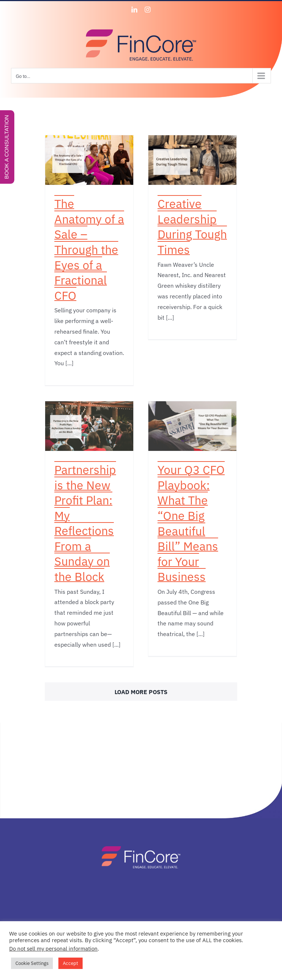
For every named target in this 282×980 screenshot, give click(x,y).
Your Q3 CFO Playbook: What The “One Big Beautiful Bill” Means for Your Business (191, 523)
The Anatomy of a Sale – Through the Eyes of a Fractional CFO (89, 250)
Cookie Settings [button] (32, 963)
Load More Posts (141, 692)
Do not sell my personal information (53, 949)
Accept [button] (70, 963)
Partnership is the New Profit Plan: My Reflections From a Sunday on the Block (85, 523)
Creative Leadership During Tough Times (192, 227)
